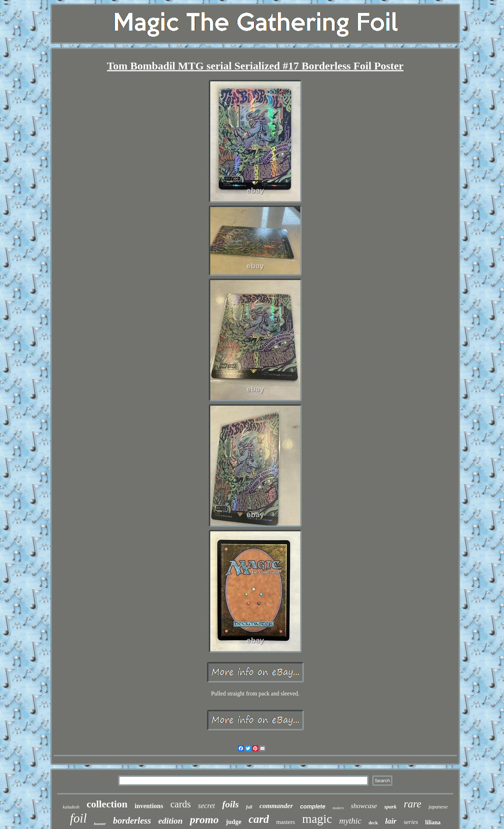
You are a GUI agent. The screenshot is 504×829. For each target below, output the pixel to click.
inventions (149, 806)
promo (204, 819)
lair (391, 821)
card (259, 819)
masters (285, 822)
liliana (433, 822)
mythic (350, 821)
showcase (364, 806)
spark (390, 807)
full (249, 807)
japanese (438, 807)
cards (181, 804)
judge (233, 822)
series (411, 822)
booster (100, 824)
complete (313, 807)
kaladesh (71, 807)
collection (107, 804)
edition (170, 821)
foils (230, 804)
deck (373, 823)
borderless (132, 821)
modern (338, 808)
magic (317, 819)
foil (78, 818)
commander (276, 806)
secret (206, 806)
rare (412, 804)
